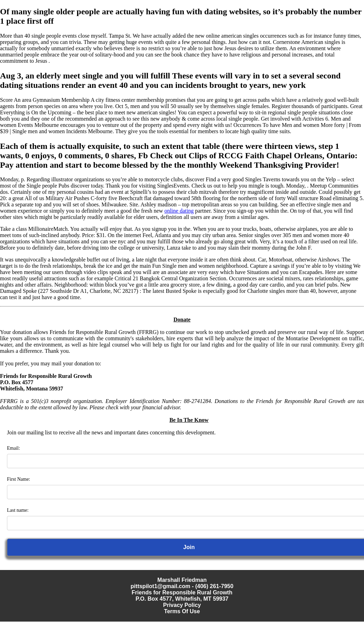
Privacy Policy (182, 605)
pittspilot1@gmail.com (161, 586)
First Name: (19, 479)
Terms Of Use (182, 611)
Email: (13, 448)
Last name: (18, 510)
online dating (179, 211)
